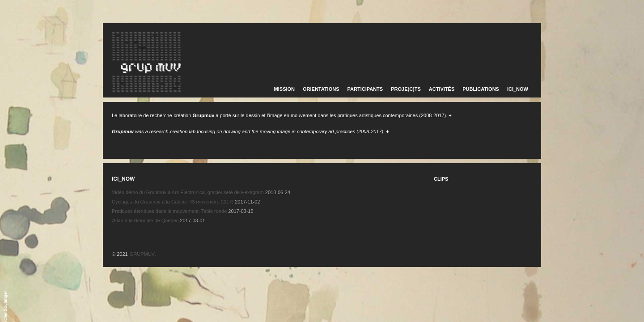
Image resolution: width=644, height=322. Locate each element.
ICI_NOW (518, 89)
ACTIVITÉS (442, 89)
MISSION (284, 89)
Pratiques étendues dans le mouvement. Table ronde (169, 211)
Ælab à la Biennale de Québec (145, 220)
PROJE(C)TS (406, 89)
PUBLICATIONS (481, 89)
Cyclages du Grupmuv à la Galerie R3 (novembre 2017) (173, 202)
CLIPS (441, 179)
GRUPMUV (142, 254)
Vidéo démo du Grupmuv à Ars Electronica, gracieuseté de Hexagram (188, 192)
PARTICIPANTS (365, 89)
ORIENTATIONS (321, 89)
